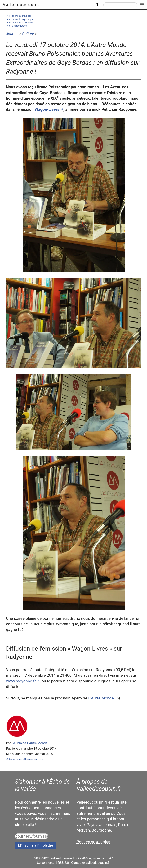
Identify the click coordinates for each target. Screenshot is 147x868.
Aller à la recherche (17, 26)
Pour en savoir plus (93, 842)
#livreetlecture (33, 759)
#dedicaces (14, 759)
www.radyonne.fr (21, 681)
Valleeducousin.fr (23, 5)
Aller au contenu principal (20, 19)
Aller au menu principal (19, 16)
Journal (12, 34)
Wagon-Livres (47, 109)
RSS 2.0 (63, 863)
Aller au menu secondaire (20, 23)
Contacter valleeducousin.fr (91, 863)
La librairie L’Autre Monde (29, 743)
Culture (28, 34)
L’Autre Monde (101, 698)
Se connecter (46, 863)
